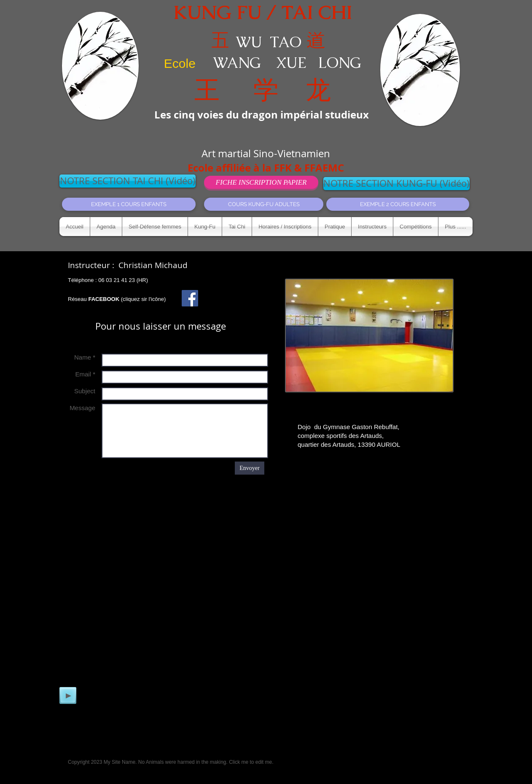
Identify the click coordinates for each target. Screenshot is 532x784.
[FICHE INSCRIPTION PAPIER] (261, 182)
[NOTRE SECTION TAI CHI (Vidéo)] (128, 181)
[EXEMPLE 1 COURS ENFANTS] (129, 204)
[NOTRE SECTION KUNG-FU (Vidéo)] (396, 184)
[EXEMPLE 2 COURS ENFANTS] (398, 204)
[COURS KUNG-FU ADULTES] (264, 204)
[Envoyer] (250, 468)
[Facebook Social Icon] (190, 298)
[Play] (68, 695)
